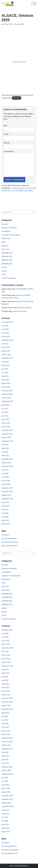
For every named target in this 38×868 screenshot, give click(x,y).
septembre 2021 (7, 441)
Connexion (5, 535)
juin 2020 (5, 470)
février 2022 (6, 423)
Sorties (4, 271)
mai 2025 (5, 326)
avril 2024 (5, 344)
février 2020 (6, 481)
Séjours (4, 267)
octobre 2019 (6, 495)
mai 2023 (5, 373)
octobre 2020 (6, 463)
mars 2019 (5, 520)
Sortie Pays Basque (24, 308)
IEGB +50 (5, 246)
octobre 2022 (6, 398)
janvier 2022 (6, 427)
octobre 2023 (6, 355)
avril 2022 (5, 416)
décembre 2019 (7, 488)
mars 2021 (5, 455)
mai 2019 (5, 513)
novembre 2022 (7, 394)
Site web (7, 143)
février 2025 (6, 337)
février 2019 (6, 524)
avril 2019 (5, 517)
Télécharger (16, 98)
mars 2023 (5, 380)
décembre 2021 (7, 430)
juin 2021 (5, 452)
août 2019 (5, 502)
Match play (5, 249)
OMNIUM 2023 (7, 260)
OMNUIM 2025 (7, 264)
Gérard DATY (8, 24)
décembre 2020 (7, 459)
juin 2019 (5, 510)
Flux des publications (9, 539)
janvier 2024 (6, 351)
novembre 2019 (7, 492)
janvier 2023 (6, 387)
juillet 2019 (5, 506)
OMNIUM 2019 (7, 253)
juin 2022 (5, 409)
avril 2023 (5, 376)
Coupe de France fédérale (11, 235)
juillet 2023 (5, 365)
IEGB (3, 242)
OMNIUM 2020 (7, 256)
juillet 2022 (5, 405)
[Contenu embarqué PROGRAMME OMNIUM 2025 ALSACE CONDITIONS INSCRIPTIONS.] (19, 62)
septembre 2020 (7, 466)
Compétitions (6, 231)
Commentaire (9, 151)
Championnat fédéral (9, 228)
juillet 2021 (5, 448)
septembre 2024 (7, 340)
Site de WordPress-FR (10, 546)
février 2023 (6, 383)
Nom (6, 126)
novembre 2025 (7, 322)
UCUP (4, 274)
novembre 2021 (7, 434)
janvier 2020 (6, 484)
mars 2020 (5, 477)
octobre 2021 (6, 437)
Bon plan (5, 224)
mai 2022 (5, 412)
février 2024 (6, 347)
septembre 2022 (7, 401)
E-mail (6, 134)
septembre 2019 (7, 499)
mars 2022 (5, 419)
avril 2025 (5, 329)
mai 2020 (5, 473)
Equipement (6, 238)
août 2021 (5, 445)
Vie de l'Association (9, 278)
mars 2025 (5, 333)
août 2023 (5, 362)
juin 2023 (5, 369)
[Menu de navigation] (34, 4)
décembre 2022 (7, 391)
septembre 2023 (7, 358)
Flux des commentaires (10, 542)
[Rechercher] (17, 212)
